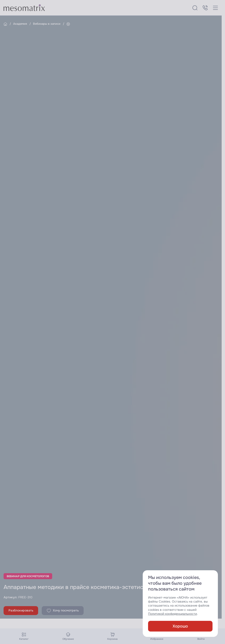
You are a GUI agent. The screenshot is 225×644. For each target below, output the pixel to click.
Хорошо (180, 626)
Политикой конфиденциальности (172, 614)
